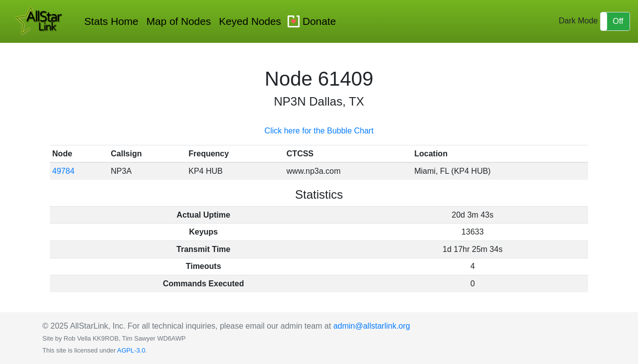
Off (618, 21)
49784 (64, 171)
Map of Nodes (179, 21)
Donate (319, 21)
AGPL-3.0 (131, 350)
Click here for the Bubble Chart (319, 131)
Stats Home (111, 21)
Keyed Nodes (250, 21)
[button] (615, 21)
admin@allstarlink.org (372, 326)
